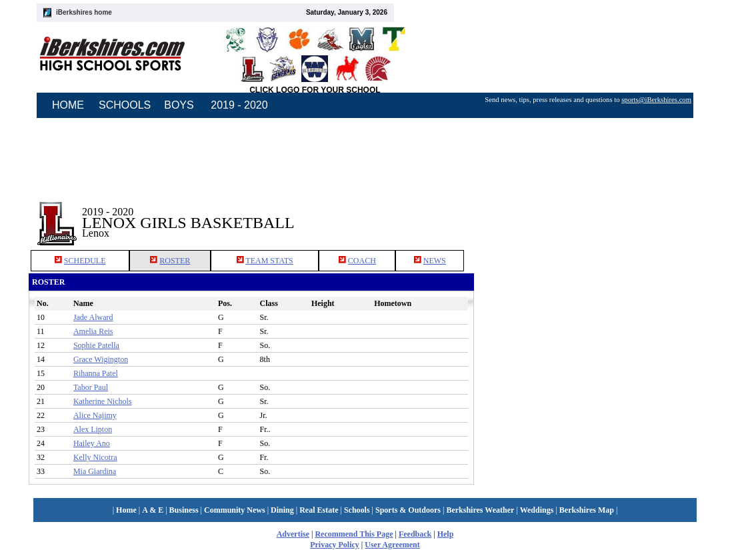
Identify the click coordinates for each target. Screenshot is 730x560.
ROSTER (175, 261)
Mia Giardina (95, 471)
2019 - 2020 (239, 105)
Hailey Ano (92, 443)
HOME (68, 105)
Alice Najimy (95, 415)
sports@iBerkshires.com (656, 100)
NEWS (435, 261)
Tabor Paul (91, 387)
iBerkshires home (84, 12)
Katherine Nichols (103, 401)
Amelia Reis (93, 331)
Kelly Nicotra (95, 457)
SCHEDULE (85, 261)
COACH (362, 261)
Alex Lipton (93, 429)
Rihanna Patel (96, 373)
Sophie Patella (96, 345)
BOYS (179, 105)
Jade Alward (93, 317)
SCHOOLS (125, 105)
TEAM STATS (269, 261)
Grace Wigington (101, 359)
